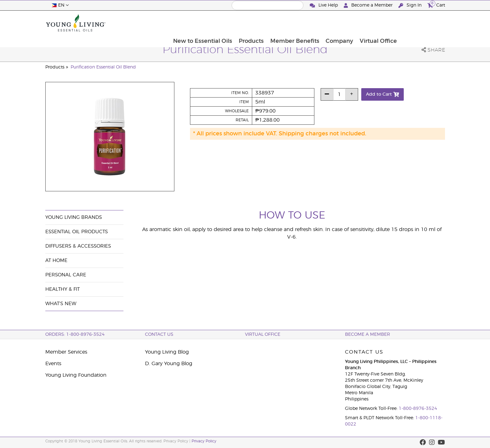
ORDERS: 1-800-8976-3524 (75, 335)
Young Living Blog (167, 352)
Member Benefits (339, 23)
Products (295, 23)
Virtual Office (423, 23)
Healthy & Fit (62, 289)
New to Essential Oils (246, 23)
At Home (56, 261)
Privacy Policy (204, 441)
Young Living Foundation (76, 375)
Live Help (324, 5)
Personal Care (66, 275)
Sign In (411, 5)
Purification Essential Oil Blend (103, 67)
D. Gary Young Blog (169, 364)
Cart (436, 5)
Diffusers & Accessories (78, 246)
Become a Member (369, 5)
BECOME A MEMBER (367, 335)
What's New (61, 304)
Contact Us (159, 335)
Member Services (66, 352)
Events (53, 364)
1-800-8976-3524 (418, 409)
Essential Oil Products (77, 232)
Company (384, 23)
